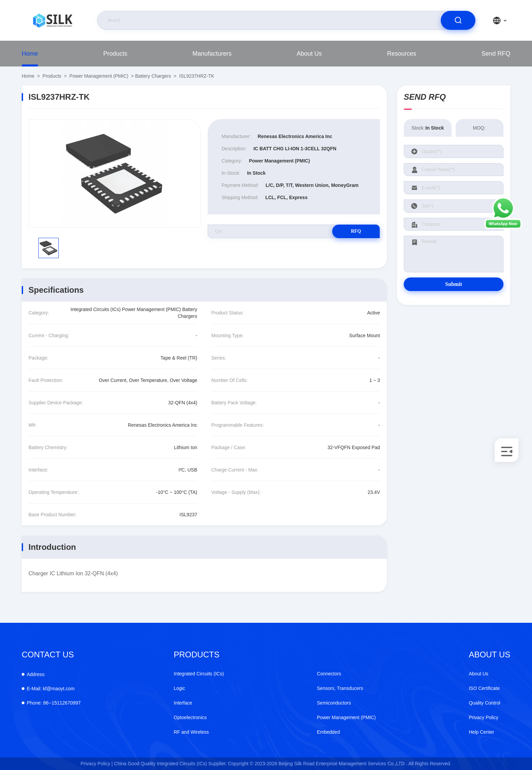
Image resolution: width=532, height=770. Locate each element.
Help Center (482, 732)
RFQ (356, 231)
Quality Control (485, 703)
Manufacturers (212, 54)
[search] (458, 20)
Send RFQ (496, 54)
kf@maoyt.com (51, 689)
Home (30, 54)
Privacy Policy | (97, 764)
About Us (309, 54)
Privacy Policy (484, 717)
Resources (402, 54)
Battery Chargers (153, 76)
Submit (454, 284)
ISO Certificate (484, 688)
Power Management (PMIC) (99, 76)
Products (115, 54)
